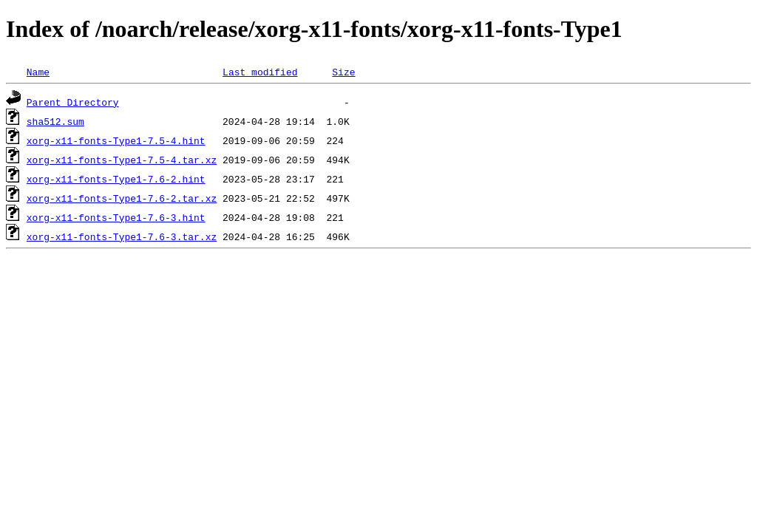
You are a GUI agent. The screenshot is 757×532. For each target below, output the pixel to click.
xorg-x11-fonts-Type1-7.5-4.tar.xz (122, 160)
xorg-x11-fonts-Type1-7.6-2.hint (116, 179)
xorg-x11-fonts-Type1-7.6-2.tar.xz (122, 198)
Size (343, 72)
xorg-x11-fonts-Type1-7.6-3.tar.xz (122, 236)
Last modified (260, 72)
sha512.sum (55, 121)
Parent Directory (73, 102)
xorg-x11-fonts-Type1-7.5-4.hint (116, 140)
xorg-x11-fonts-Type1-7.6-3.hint (116, 217)
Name (38, 72)
